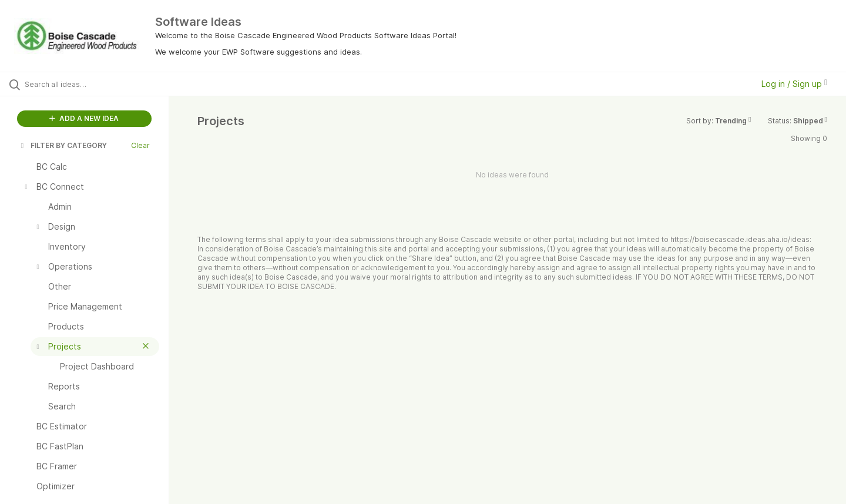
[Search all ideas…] (99, 84)
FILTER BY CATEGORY (63, 145)
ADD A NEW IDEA (84, 118)
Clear (140, 145)
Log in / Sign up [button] (794, 84)
